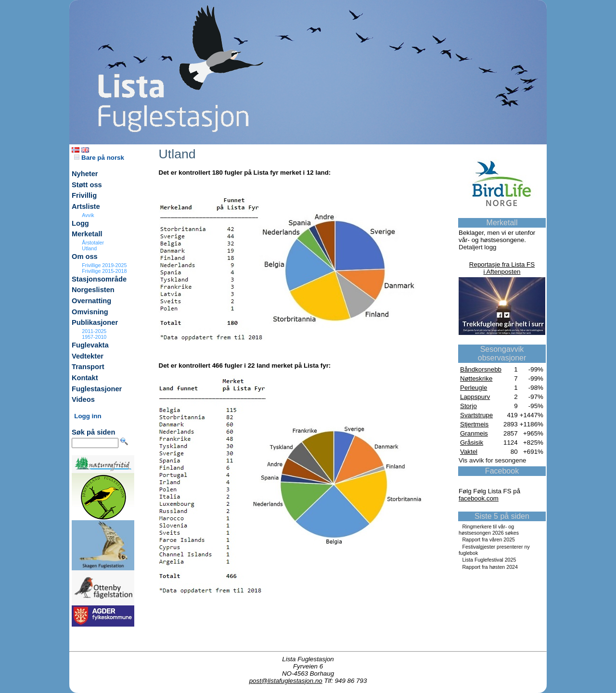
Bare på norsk (99, 158)
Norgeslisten (93, 290)
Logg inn (88, 416)
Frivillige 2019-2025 (104, 265)
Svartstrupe (476, 415)
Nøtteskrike (476, 379)
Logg (80, 223)
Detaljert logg (478, 247)
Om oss (85, 257)
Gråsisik (472, 443)
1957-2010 (94, 337)
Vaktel (469, 452)
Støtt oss (87, 185)
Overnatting (91, 301)
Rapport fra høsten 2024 (490, 567)
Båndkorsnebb (481, 369)
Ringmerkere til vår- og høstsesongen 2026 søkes (489, 530)
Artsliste (86, 206)
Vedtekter (88, 356)
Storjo (468, 406)
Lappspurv (475, 397)
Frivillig (84, 195)
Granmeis (474, 433)
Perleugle (474, 388)
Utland (89, 248)
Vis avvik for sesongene (493, 460)
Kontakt (85, 378)
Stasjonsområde (99, 279)
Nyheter (85, 174)
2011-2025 (94, 331)
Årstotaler (93, 243)
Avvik (88, 215)
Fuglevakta (90, 345)
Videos (83, 399)
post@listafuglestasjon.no (286, 681)
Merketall (87, 234)
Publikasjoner (95, 322)
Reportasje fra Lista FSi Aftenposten (502, 268)
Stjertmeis (474, 424)
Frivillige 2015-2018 (104, 271)
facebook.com (479, 498)
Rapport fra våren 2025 (488, 539)
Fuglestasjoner (97, 389)
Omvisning (90, 312)
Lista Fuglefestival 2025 (489, 560)
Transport (88, 367)
